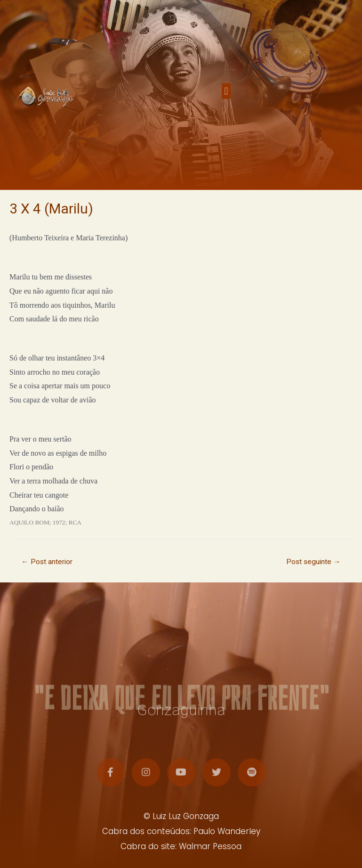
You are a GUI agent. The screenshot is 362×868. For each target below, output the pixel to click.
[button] (226, 94)
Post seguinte (314, 562)
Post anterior (47, 562)
